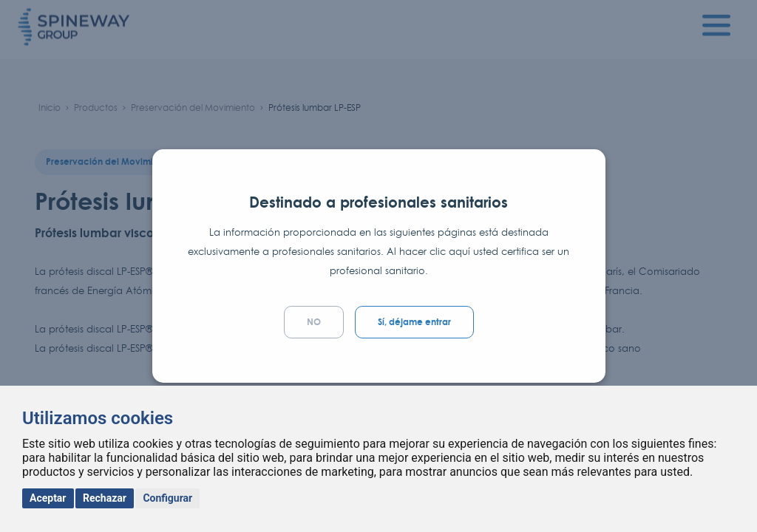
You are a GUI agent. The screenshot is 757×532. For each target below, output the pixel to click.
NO (314, 322)
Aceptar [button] (48, 498)
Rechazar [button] (105, 498)
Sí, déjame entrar (414, 322)
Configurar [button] (167, 498)
